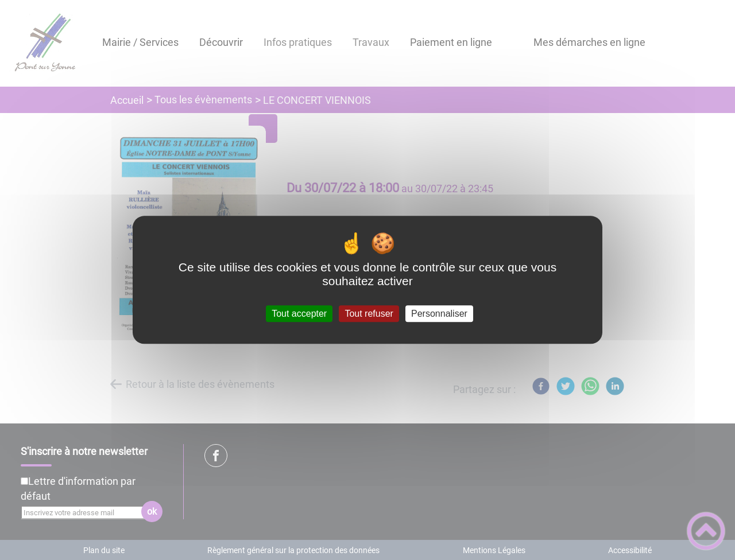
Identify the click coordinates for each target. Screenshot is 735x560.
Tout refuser (369, 314)
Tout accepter (299, 314)
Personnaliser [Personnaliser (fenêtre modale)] (439, 314)
